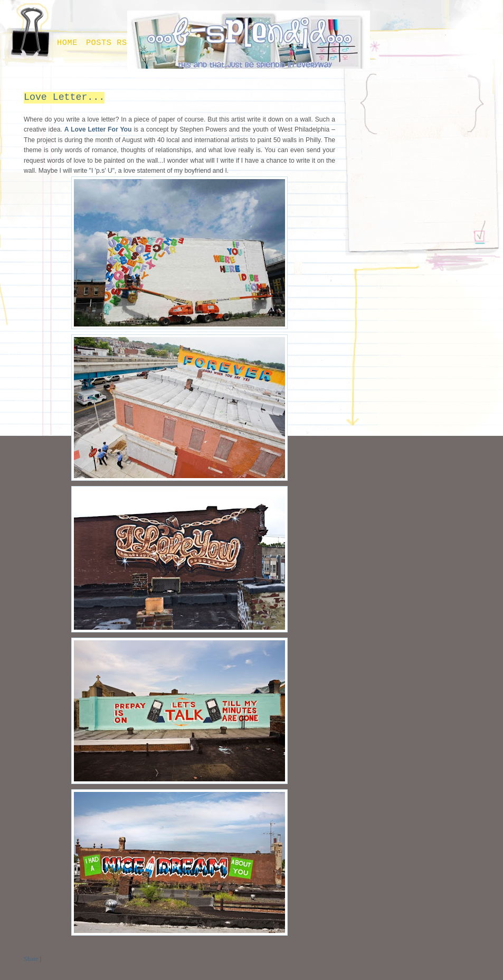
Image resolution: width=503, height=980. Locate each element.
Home (67, 43)
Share (31, 959)
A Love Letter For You (98, 129)
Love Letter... (64, 97)
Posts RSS (109, 43)
